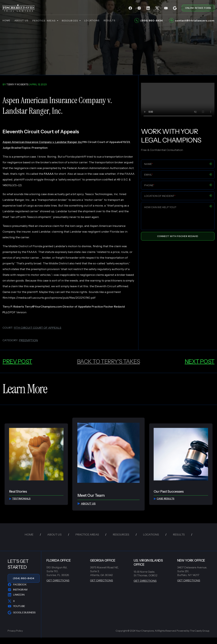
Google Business (22, 613)
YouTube (16, 606)
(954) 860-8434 (24, 578)
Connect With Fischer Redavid (178, 236)
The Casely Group (199, 631)
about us (21, 20)
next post (200, 361)
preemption (28, 340)
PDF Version (18, 312)
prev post (17, 361)
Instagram (17, 590)
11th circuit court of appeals (37, 328)
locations (92, 20)
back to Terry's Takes (108, 361)
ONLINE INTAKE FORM (198, 8)
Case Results (164, 499)
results (110, 20)
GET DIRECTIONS (58, 580)
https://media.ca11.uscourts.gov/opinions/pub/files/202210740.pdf (52, 298)
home (7, 20)
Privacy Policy (15, 631)
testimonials (20, 499)
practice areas (45, 21)
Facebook (17, 585)
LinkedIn (16, 595)
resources (71, 21)
